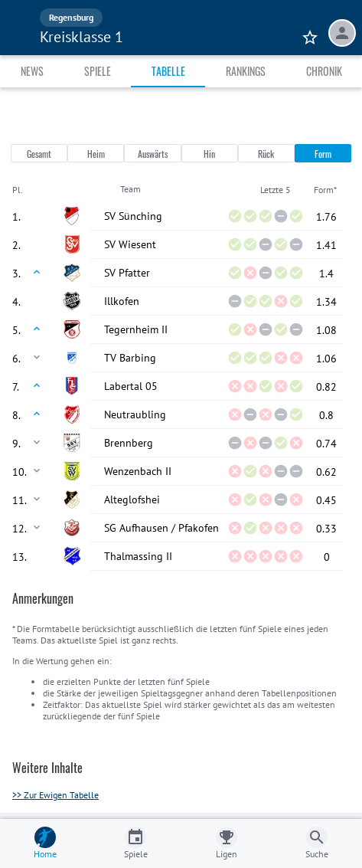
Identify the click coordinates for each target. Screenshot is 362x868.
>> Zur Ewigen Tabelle (55, 795)
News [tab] (32, 71)
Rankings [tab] (246, 71)
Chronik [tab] (324, 71)
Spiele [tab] (98, 71)
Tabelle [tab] (168, 71)
